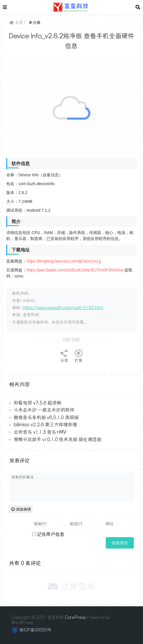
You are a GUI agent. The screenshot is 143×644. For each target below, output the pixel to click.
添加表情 (21, 509)
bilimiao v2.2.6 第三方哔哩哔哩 (45, 425)
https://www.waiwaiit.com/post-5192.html (63, 308)
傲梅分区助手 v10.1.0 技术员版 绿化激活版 (58, 439)
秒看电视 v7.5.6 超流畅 (38, 403)
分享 (64, 356)
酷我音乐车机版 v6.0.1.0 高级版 (46, 417)
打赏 (79, 356)
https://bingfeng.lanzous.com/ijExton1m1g (63, 261)
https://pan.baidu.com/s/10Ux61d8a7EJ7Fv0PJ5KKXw (75, 270)
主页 (16, 23)
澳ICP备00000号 (35, 630)
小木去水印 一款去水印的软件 (44, 410)
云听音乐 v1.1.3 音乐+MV (40, 432)
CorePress (75, 617)
